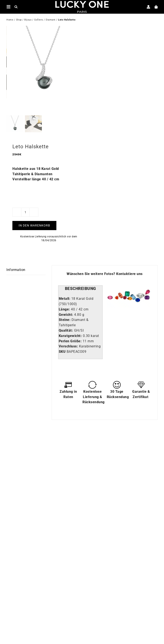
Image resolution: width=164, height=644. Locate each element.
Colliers (39, 20)
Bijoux (28, 20)
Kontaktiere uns (129, 278)
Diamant (51, 20)
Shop (19, 20)
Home (10, 20)
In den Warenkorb (34, 230)
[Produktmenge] (25, 216)
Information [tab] (16, 274)
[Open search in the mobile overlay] (16, 7)
